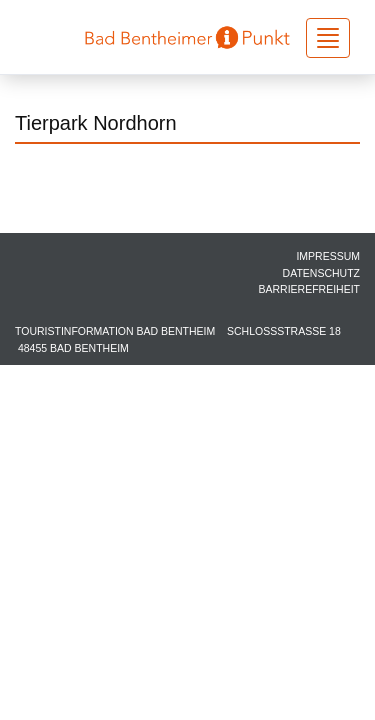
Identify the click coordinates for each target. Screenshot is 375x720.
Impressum (328, 256)
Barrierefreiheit (309, 289)
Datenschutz (321, 273)
